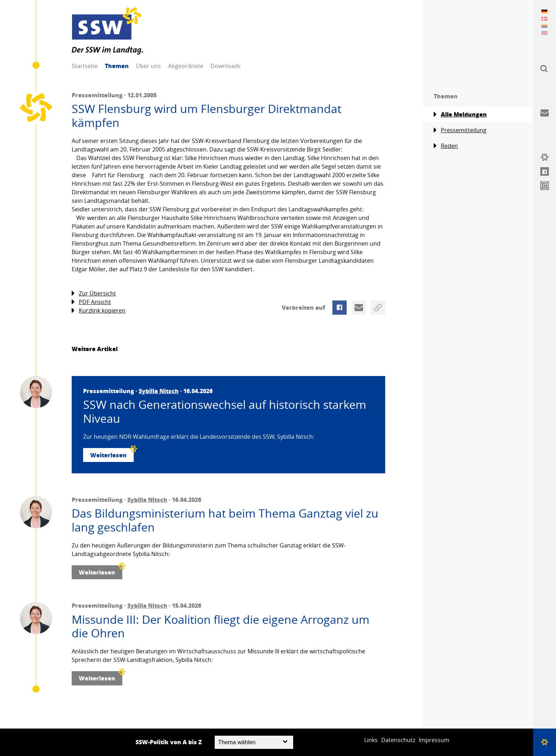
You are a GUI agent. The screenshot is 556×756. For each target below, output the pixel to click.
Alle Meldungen (460, 114)
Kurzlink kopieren (99, 311)
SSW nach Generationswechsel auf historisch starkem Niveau (225, 412)
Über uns (148, 66)
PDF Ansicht (91, 302)
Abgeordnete (186, 66)
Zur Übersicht (94, 294)
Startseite (85, 66)
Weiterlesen (112, 454)
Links (371, 740)
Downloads (226, 66)
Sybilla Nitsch (159, 391)
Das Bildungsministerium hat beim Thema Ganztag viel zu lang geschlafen (225, 520)
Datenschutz (398, 740)
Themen (117, 66)
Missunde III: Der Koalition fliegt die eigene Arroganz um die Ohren (221, 626)
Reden (446, 146)
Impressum (434, 740)
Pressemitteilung (460, 130)
